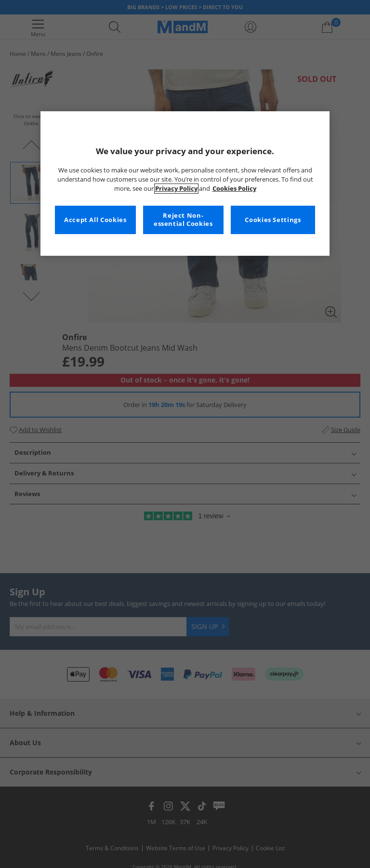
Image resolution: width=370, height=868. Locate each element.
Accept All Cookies (95, 220)
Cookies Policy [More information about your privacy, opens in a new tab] (234, 189)
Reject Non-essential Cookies (183, 220)
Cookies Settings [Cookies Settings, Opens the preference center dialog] (273, 220)
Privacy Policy (176, 189)
